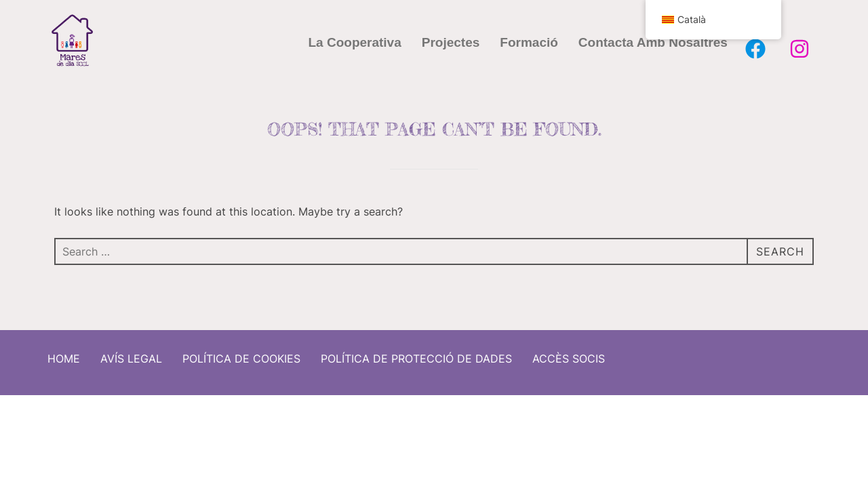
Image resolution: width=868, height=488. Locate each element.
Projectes (451, 42)
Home (64, 354)
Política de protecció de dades (416, 354)
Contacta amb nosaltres (653, 42)
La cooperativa (355, 42)
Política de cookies (241, 354)
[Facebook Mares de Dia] (755, 49)
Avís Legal (131, 354)
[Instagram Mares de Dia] (800, 49)
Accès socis (569, 354)
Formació (529, 42)
